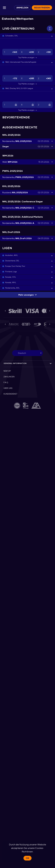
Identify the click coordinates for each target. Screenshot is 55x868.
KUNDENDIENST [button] (10, 394)
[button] (27, 36)
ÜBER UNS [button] (8, 388)
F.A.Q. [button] (6, 382)
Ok (27, 858)
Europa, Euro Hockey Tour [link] (15, 266)
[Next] (50, 311)
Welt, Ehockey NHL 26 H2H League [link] (19, 88)
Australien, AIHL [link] (12, 255)
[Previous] (5, 311)
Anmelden (22, 8)
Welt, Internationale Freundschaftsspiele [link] (21, 62)
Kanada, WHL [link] (11, 282)
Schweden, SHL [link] (12, 36)
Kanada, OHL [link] (11, 277)
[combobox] (28, 353)
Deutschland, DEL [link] (12, 261)
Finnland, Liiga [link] (11, 272)
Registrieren (42, 8)
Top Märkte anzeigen (27, 57)
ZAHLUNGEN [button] (9, 377)
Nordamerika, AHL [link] (12, 288)
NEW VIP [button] (7, 371)
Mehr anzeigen (27, 295)
